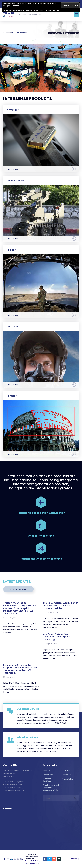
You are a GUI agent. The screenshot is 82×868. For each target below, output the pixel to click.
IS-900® (11, 250)
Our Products (67, 771)
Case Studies (48, 775)
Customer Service (28, 709)
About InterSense (28, 737)
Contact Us (66, 775)
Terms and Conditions (47, 780)
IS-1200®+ (12, 326)
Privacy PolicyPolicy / (33, 861)
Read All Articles (18, 589)
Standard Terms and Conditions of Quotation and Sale (51, 788)
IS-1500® (12, 396)
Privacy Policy (67, 779)
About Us (46, 771)
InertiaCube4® (16, 181)
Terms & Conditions (32, 863)
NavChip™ (13, 110)
